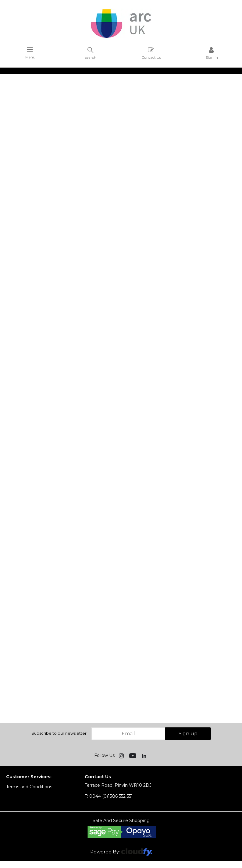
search (91, 53)
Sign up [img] (188, 734)
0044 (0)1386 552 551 (109, 796)
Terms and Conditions (29, 787)
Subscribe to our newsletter (59, 733)
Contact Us (151, 53)
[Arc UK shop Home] (121, 37)
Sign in (212, 53)
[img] (122, 755)
